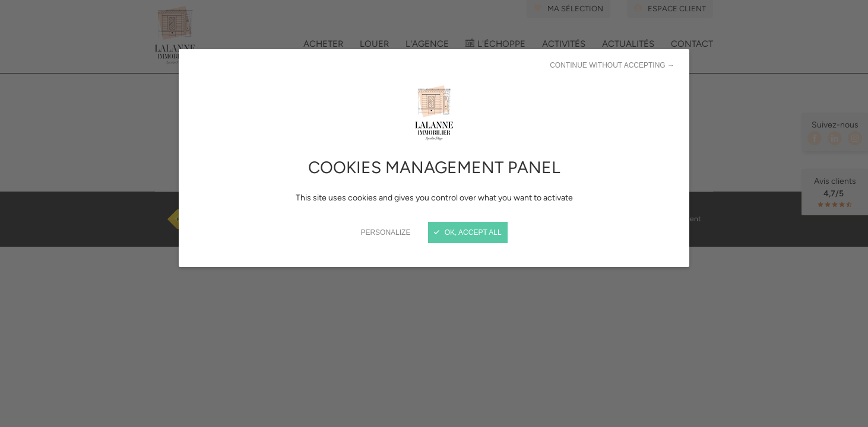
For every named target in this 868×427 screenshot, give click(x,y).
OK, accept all (468, 232)
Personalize (385, 232)
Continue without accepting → (612, 65)
